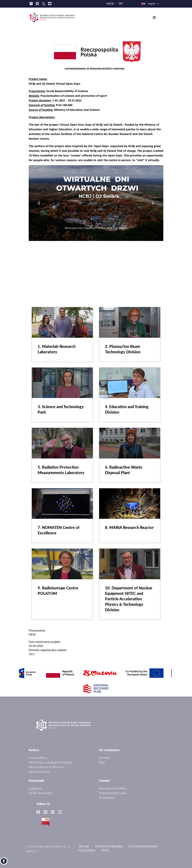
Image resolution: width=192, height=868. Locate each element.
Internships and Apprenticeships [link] (51, 762)
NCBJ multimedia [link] (41, 793)
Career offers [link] (38, 757)
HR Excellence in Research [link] (47, 767)
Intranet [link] (104, 757)
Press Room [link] (107, 797)
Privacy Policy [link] (87, 850)
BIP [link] (121, 4)
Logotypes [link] (36, 788)
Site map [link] (84, 846)
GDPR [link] (105, 850)
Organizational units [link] (113, 793)
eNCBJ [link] (110, 4)
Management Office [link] (112, 788)
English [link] (148, 4)
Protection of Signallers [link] (109, 846)
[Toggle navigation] (157, 18)
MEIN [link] (32, 635)
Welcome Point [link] (39, 772)
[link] (4, 861)
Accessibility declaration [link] (143, 846)
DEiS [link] (32, 654)
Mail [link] (102, 762)
